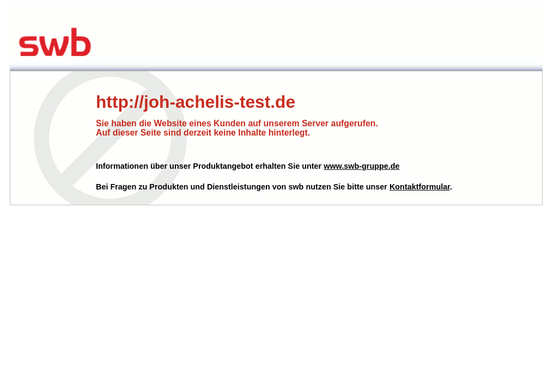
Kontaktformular (420, 187)
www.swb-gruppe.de (361, 166)
